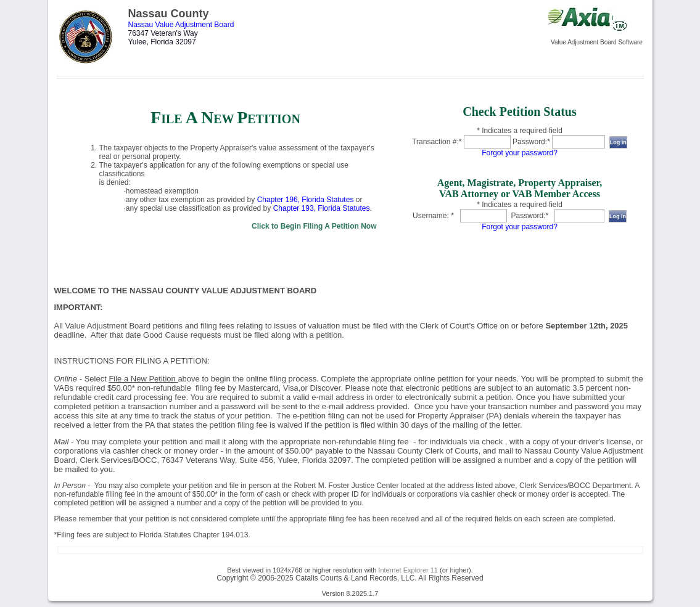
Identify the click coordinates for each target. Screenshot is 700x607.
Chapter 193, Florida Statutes (322, 208)
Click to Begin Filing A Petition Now (314, 226)
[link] (226, 168)
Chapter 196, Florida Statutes (306, 200)
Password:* (531, 142)
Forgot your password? (520, 153)
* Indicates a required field (520, 131)
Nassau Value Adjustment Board (181, 25)
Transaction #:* (437, 142)
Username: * (433, 216)
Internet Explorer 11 (408, 570)
